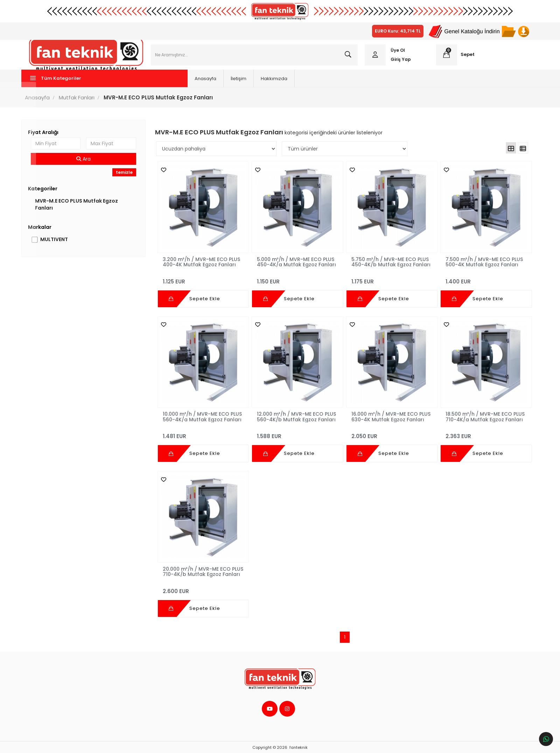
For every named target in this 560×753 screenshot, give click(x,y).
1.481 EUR (205, 434)
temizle (127, 178)
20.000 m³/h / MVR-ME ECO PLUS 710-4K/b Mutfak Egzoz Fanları (201, 570)
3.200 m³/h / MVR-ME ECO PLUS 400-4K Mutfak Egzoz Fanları (204, 265)
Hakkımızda (240, 84)
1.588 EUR (297, 434)
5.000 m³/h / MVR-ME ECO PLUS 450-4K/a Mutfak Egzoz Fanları (296, 265)
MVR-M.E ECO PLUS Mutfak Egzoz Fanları (82, 210)
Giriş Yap (399, 62)
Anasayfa (171, 84)
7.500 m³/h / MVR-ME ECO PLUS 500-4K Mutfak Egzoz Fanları (481, 265)
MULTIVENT (60, 245)
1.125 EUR (205, 281)
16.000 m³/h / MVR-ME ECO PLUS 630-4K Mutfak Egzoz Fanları (383, 417)
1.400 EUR (481, 281)
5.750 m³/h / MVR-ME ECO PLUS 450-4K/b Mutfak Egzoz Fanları (389, 265)
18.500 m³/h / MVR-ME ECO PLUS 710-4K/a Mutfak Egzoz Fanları (478, 417)
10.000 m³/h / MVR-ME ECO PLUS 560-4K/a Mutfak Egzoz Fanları (202, 417)
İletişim (205, 84)
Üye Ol (396, 53)
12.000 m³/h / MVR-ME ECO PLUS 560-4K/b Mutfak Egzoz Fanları (294, 417)
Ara (88, 164)
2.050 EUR (389, 434)
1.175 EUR (389, 281)
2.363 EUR (481, 434)
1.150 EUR (297, 281)
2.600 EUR (205, 587)
